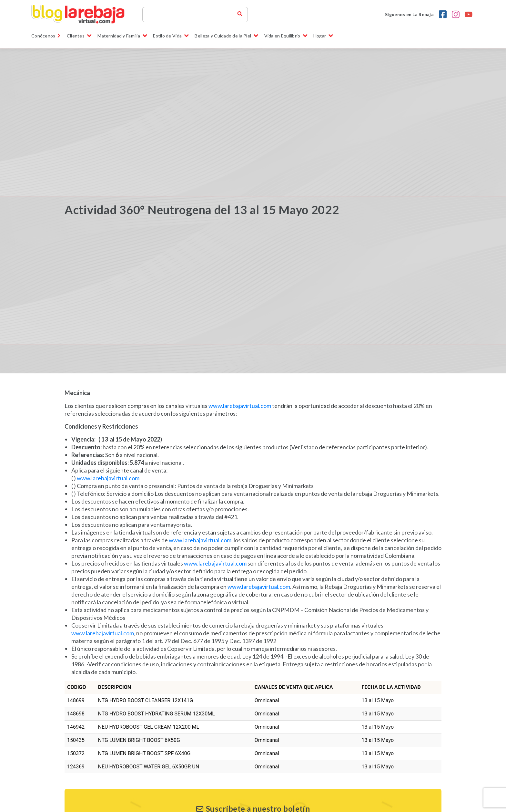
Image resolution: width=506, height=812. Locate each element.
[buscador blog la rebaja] (240, 15)
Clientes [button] (79, 36)
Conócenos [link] (46, 36)
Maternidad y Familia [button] (122, 36)
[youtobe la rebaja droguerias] (469, 15)
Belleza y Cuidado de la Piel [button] (226, 36)
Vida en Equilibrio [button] (286, 36)
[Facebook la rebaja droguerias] (443, 15)
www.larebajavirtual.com (240, 406)
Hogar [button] (323, 36)
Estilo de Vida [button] (171, 36)
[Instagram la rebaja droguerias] (456, 15)
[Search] (193, 15)
